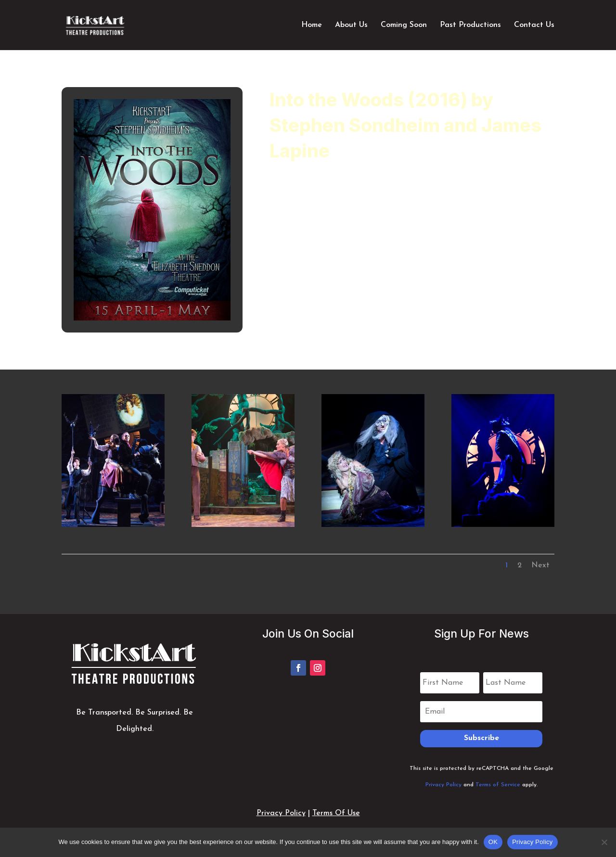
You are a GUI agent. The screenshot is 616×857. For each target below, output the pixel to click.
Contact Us (534, 25)
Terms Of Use (336, 813)
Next (540, 565)
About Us (351, 25)
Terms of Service (498, 785)
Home (312, 25)
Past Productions (470, 25)
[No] (604, 842)
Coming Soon (404, 25)
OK (493, 842)
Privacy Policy (443, 785)
